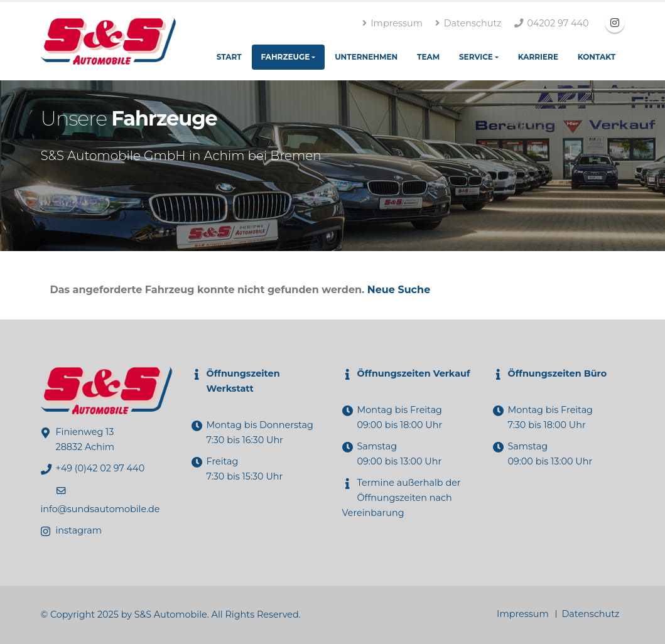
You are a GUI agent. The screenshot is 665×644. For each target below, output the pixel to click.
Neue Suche (399, 290)
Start (229, 57)
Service (476, 57)
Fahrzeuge (285, 57)
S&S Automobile (171, 614)
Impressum (392, 23)
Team (428, 57)
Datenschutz (468, 23)
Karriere (538, 57)
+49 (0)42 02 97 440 (100, 468)
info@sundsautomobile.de (100, 509)
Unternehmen (366, 57)
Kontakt (597, 57)
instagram (79, 530)
